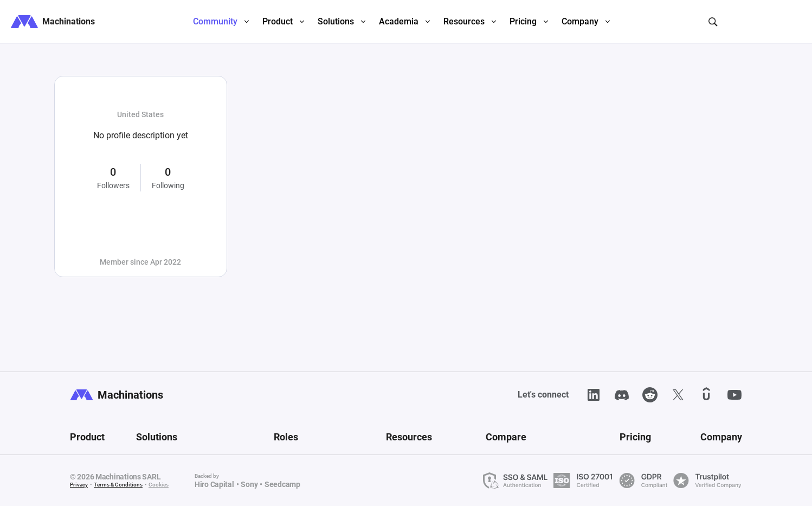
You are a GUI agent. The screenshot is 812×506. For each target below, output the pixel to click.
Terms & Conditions (118, 485)
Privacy (79, 485)
